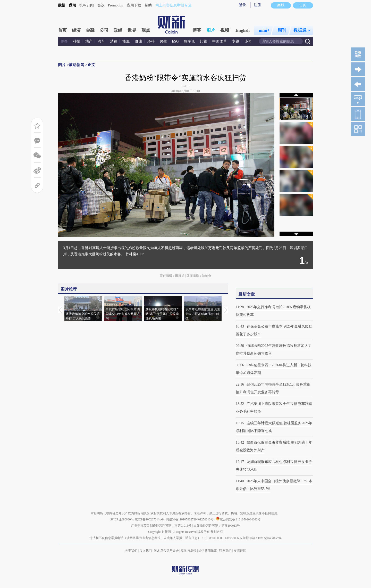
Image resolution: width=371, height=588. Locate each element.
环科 (151, 41)
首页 (62, 30)
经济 (76, 30)
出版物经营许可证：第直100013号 (217, 526)
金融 (90, 30)
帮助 (148, 5)
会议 (101, 5)
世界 (132, 30)
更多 (64, 41)
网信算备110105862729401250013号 (190, 519)
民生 (163, 41)
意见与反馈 (189, 551)
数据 (62, 5)
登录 (242, 5)
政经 (118, 30)
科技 (77, 41)
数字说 (189, 41)
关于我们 (131, 551)
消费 (114, 41)
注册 (257, 5)
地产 (89, 41)
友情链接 (240, 551)
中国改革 (220, 41)
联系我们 (225, 551)
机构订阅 (87, 5)
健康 (139, 41)
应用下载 (134, 5)
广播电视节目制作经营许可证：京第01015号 (161, 526)
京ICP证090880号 (122, 519)
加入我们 (146, 551)
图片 (211, 30)
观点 (146, 30)
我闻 (72, 5)
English (243, 30)
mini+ (264, 30)
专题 (235, 41)
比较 (204, 41)
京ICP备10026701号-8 (150, 519)
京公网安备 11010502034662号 (238, 519)
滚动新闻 (77, 65)
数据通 (302, 30)
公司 (104, 30)
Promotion (116, 5)
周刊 (282, 30)
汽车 (101, 41)
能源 (127, 41)
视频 (225, 30)
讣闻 (248, 41)
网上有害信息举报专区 (173, 5)
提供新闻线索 (208, 551)
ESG (175, 41)
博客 (197, 30)
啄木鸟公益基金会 (167, 551)
